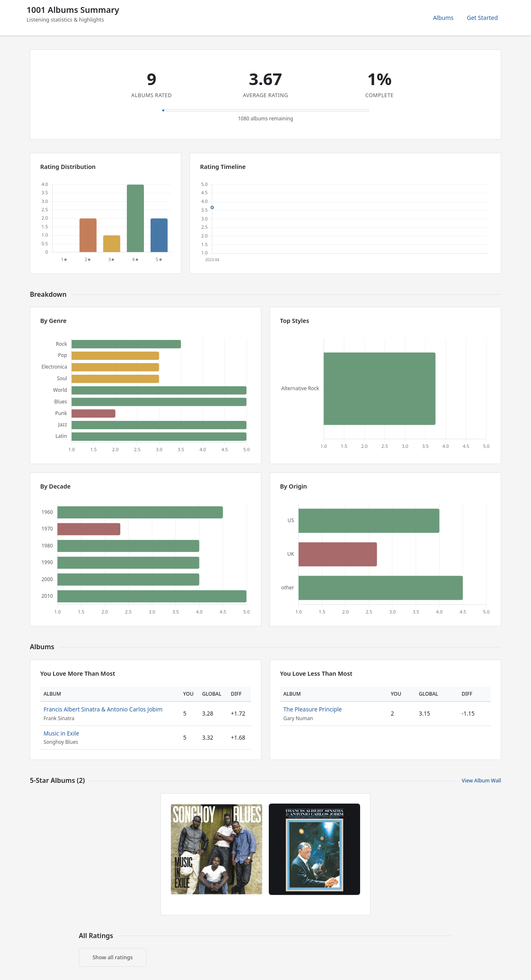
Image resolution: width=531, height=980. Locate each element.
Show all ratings (113, 957)
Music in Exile (61, 733)
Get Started (482, 18)
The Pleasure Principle (313, 709)
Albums (443, 18)
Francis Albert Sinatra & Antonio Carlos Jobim (103, 709)
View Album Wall (481, 781)
